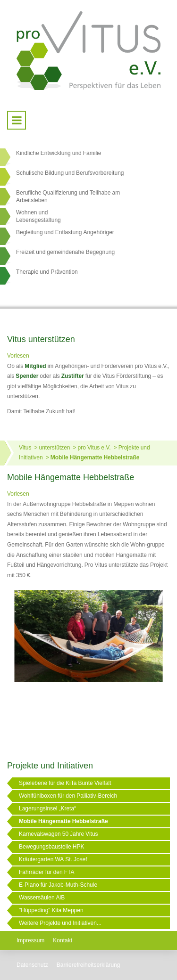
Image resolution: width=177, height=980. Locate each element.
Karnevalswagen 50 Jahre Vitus (59, 834)
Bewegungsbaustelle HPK (51, 847)
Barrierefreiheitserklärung (88, 965)
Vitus (25, 448)
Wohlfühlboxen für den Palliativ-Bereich (68, 796)
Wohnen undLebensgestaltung (38, 216)
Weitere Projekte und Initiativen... (60, 923)
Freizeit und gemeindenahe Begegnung (65, 252)
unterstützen (54, 448)
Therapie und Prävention (47, 272)
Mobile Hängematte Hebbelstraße (95, 457)
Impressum (30, 940)
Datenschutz (32, 965)
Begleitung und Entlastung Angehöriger (65, 232)
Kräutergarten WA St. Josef (53, 859)
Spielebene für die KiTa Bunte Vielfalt (65, 783)
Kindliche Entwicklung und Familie (59, 153)
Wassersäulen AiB (42, 898)
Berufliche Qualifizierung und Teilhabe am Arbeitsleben (68, 196)
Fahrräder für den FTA (47, 872)
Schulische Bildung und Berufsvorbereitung (70, 173)
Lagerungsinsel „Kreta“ (47, 808)
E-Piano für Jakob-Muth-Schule (58, 885)
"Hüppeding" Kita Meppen (51, 910)
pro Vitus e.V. (94, 448)
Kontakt (63, 940)
